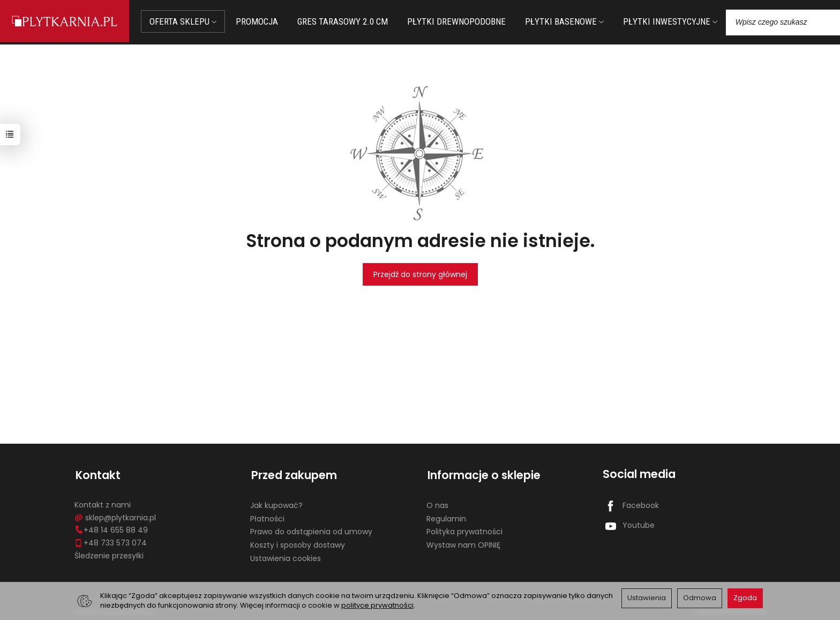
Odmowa (700, 598)
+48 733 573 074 (111, 540)
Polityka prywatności (464, 529)
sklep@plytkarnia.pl (115, 515)
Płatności (267, 516)
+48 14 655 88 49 (111, 528)
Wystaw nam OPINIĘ (463, 542)
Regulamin (446, 516)
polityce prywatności (377, 605)
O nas (437, 503)
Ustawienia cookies (286, 556)
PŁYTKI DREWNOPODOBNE (460, 21)
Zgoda (745, 598)
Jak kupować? (276, 503)
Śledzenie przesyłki (109, 553)
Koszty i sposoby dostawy (298, 542)
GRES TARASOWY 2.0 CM (346, 21)
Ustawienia (647, 598)
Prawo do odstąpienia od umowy (311, 529)
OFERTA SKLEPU (186, 21)
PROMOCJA (260, 21)
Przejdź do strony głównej (420, 274)
